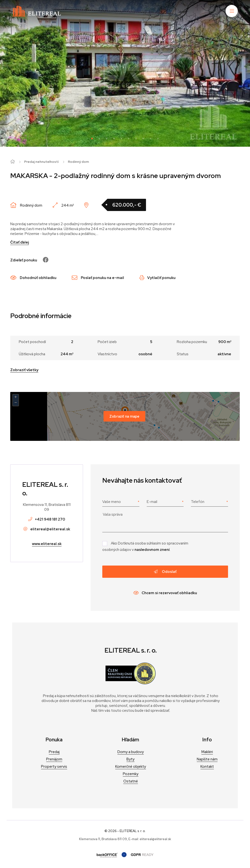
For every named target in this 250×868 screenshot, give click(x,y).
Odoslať (165, 572)
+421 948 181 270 (50, 519)
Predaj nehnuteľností (41, 162)
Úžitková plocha (32, 354)
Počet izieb (107, 342)
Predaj (54, 752)
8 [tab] (143, 138)
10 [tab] (158, 138)
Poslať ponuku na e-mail (98, 278)
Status (183, 354)
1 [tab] (92, 138)
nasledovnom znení (152, 550)
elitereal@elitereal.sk (50, 529)
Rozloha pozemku (192, 342)
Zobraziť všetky (24, 370)
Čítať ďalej (20, 242)
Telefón (198, 502)
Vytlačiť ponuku (157, 278)
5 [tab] (121, 138)
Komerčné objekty (131, 767)
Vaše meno (112, 502)
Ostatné (131, 781)
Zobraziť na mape (124, 416)
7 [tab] (136, 138)
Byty (130, 759)
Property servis (54, 767)
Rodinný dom (78, 162)
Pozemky (131, 774)
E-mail (152, 502)
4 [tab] (114, 138)
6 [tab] (129, 138)
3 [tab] (107, 138)
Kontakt (207, 767)
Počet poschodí (32, 342)
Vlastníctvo (107, 354)
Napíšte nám (207, 759)
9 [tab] (151, 138)
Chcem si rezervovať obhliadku (165, 593)
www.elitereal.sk (47, 544)
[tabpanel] (125, 73)
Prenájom (54, 759)
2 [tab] (99, 138)
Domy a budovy (131, 752)
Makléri (207, 752)
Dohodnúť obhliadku (33, 278)
